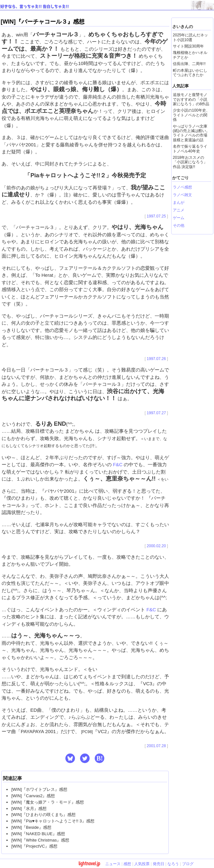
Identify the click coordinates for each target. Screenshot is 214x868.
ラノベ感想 (182, 187)
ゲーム (179, 218)
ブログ (188, 864)
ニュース (113, 864)
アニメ (179, 210)
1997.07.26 (156, 359)
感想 (127, 864)
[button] (70, 758)
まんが (179, 202)
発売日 (159, 864)
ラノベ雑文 (182, 195)
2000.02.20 (156, 546)
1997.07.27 (156, 413)
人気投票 (142, 864)
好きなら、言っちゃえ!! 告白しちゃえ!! (35, 7)
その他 (179, 225)
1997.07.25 (156, 216)
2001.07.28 (156, 746)
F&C (118, 464)
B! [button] (100, 758)
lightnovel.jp (89, 863)
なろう (173, 864)
